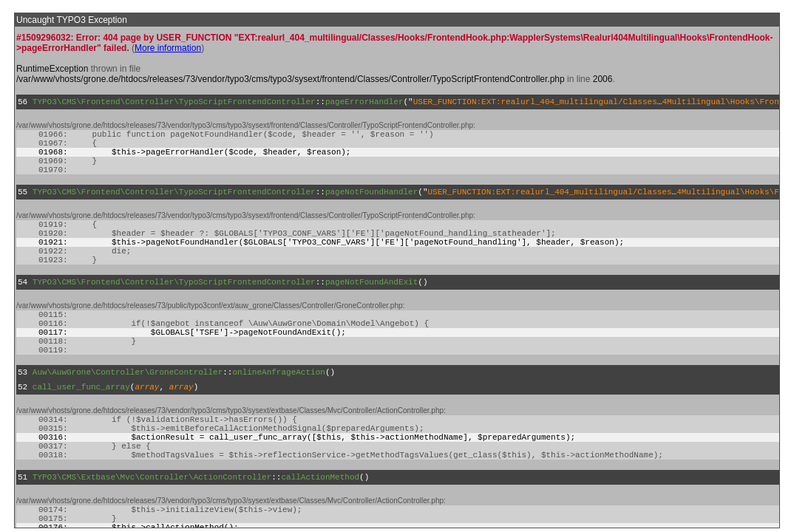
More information (168, 48)
